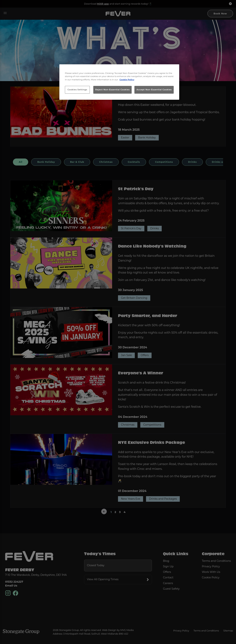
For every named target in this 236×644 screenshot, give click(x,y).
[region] (119, 82)
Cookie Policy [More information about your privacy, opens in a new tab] (127, 80)
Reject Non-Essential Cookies (113, 90)
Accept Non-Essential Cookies (154, 90)
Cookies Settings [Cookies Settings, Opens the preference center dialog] (77, 90)
